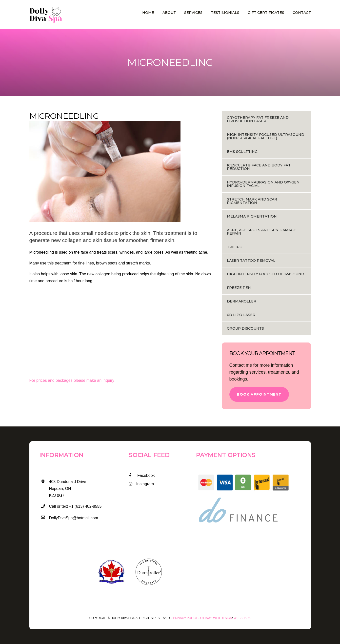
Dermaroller (242, 301)
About (169, 13)
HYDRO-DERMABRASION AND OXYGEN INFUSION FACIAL (263, 184)
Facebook (142, 475)
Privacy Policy (186, 618)
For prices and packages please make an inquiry (72, 380)
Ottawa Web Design (216, 618)
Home (148, 13)
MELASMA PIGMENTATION (252, 216)
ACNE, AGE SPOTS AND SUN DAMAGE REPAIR (261, 232)
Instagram (141, 484)
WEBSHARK (242, 618)
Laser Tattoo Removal (251, 261)
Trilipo (235, 247)
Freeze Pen (239, 288)
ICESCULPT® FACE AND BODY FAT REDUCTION (259, 167)
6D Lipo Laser (241, 315)
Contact (302, 13)
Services (193, 13)
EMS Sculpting (242, 152)
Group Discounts (245, 328)
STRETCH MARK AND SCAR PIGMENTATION (252, 201)
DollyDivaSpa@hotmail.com (74, 518)
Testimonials (225, 13)
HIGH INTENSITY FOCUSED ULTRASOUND (266, 274)
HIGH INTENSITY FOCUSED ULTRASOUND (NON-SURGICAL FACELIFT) (266, 136)
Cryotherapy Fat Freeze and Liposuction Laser (258, 119)
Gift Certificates (266, 13)
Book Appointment (259, 394)
